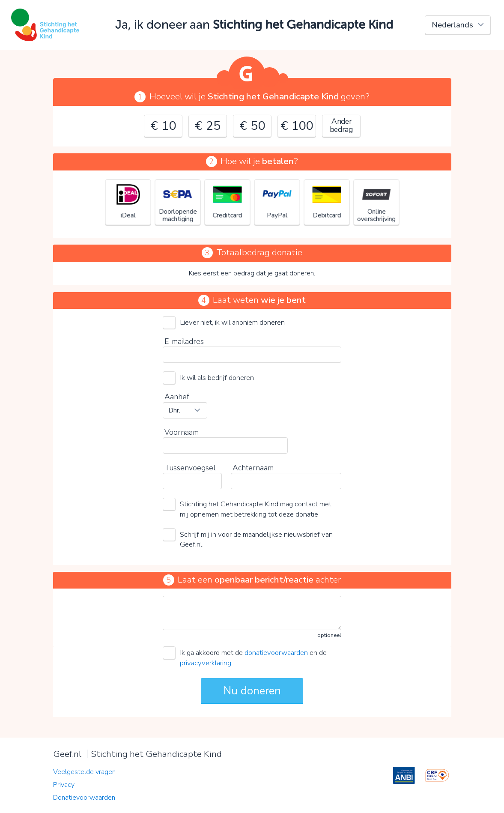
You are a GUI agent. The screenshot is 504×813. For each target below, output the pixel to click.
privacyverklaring (206, 663)
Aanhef (177, 397)
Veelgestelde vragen (84, 772)
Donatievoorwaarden (84, 798)
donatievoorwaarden (276, 653)
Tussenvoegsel (190, 468)
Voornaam (182, 432)
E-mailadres (184, 341)
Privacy (64, 785)
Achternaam (253, 468)
